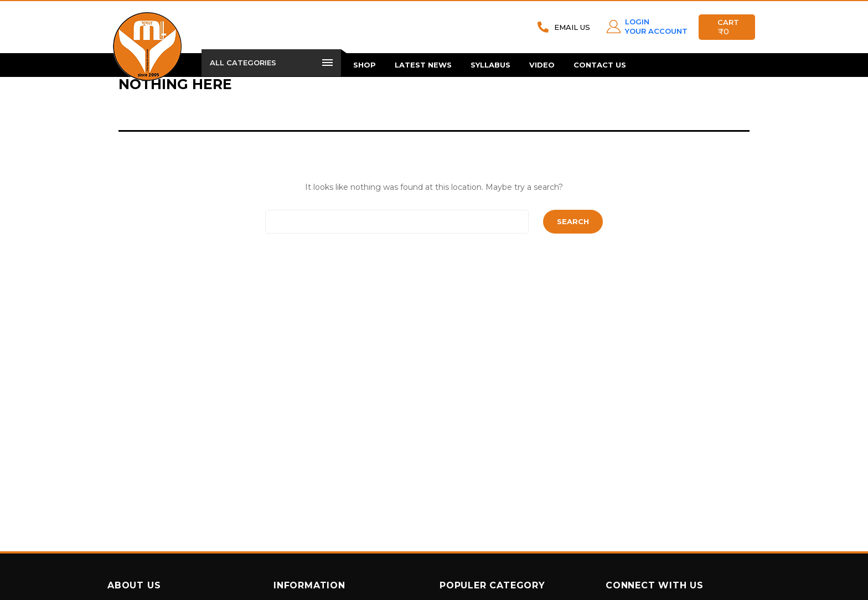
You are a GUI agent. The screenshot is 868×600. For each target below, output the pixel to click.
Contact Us (600, 65)
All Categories (271, 63)
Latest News (423, 65)
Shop (365, 65)
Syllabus (490, 65)
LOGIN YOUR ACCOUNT (656, 26)
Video (542, 65)
